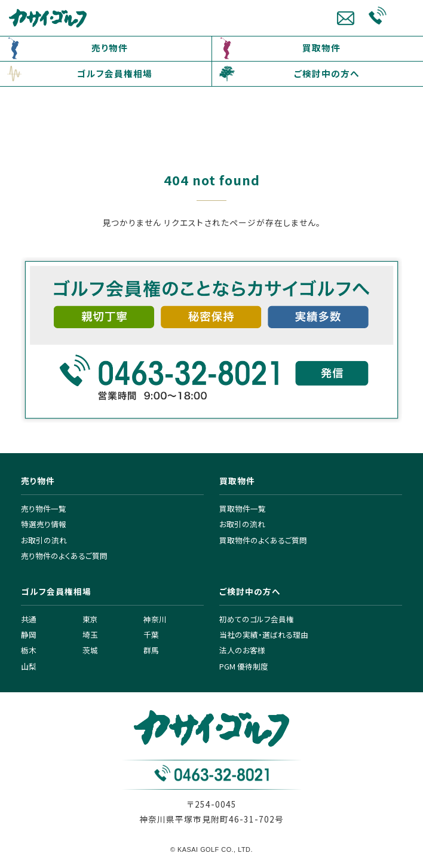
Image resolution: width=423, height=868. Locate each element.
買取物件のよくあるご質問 (263, 540)
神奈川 (155, 619)
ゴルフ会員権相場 (115, 73)
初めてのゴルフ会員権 (257, 619)
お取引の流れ (44, 540)
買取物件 (321, 48)
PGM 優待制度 (244, 666)
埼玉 (90, 635)
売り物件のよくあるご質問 (64, 556)
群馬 (151, 650)
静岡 (29, 635)
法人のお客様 (242, 650)
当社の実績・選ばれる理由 (264, 635)
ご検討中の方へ (327, 73)
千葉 (151, 635)
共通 (29, 619)
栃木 (29, 650)
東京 (90, 619)
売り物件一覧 (44, 508)
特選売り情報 (44, 524)
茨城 (90, 650)
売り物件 (110, 48)
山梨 (29, 666)
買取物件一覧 (243, 508)
